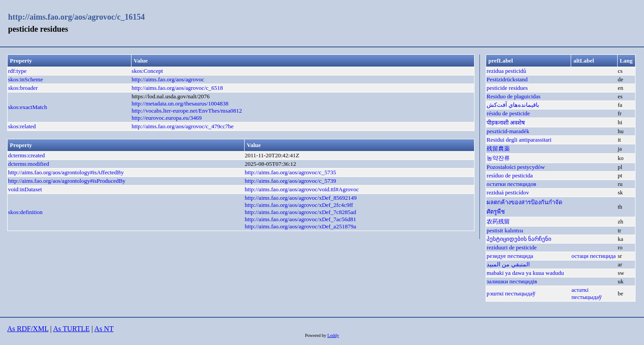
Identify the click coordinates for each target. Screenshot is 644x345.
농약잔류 (498, 158)
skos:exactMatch (28, 107)
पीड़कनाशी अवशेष (506, 123)
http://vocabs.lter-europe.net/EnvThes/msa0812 (187, 111)
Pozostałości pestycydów (516, 167)
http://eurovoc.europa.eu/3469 (167, 118)
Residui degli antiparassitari (519, 140)
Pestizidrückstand (507, 79)
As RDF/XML (28, 329)
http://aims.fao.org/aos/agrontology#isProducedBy (67, 181)
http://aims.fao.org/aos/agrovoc (168, 79)
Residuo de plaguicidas (514, 96)
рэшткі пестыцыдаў (511, 293)
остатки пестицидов (511, 184)
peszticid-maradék (508, 131)
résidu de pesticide (508, 113)
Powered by (316, 335)
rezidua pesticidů (506, 71)
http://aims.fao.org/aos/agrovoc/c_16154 (76, 17)
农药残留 (498, 221)
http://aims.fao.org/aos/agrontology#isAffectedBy (66, 172)
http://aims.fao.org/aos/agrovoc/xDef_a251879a (300, 226)
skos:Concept (147, 71)
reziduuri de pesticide (512, 247)
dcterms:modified (29, 164)
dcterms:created (26, 155)
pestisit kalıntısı (505, 230)
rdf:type (17, 71)
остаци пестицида (594, 256)
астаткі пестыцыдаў (587, 293)
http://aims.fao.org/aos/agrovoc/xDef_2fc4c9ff (299, 205)
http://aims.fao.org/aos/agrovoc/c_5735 (290, 172)
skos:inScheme (25, 79)
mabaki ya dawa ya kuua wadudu (525, 273)
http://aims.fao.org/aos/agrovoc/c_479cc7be (182, 126)
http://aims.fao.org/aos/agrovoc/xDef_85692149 (301, 198)
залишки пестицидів (512, 281)
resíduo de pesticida (510, 175)
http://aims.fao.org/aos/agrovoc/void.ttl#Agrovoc (302, 189)
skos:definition (25, 212)
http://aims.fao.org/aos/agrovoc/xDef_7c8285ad (300, 212)
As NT (104, 329)
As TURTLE (72, 329)
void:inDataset (25, 189)
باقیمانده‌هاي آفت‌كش (513, 105)
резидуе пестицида (510, 256)
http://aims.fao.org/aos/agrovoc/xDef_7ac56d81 (300, 219)
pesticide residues (507, 88)
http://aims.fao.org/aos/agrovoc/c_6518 (177, 88)
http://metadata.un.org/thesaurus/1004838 (180, 103)
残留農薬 (498, 149)
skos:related (22, 126)
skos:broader (23, 88)
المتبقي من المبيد (508, 264)
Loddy (333, 335)
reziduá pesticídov (508, 192)
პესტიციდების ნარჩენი (519, 239)
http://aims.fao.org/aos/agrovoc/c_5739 (290, 181)
